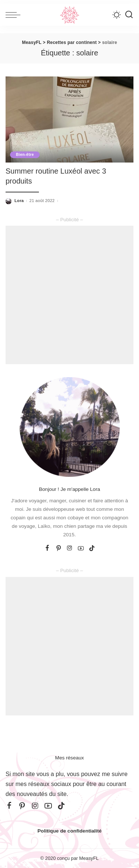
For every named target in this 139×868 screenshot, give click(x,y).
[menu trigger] (15, 15)
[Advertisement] (69, 295)
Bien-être (25, 155)
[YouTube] (81, 549)
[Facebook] (47, 549)
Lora (19, 201)
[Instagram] (70, 549)
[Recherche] (129, 15)
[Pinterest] (59, 549)
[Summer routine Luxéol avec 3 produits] (69, 119)
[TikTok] (92, 549)
